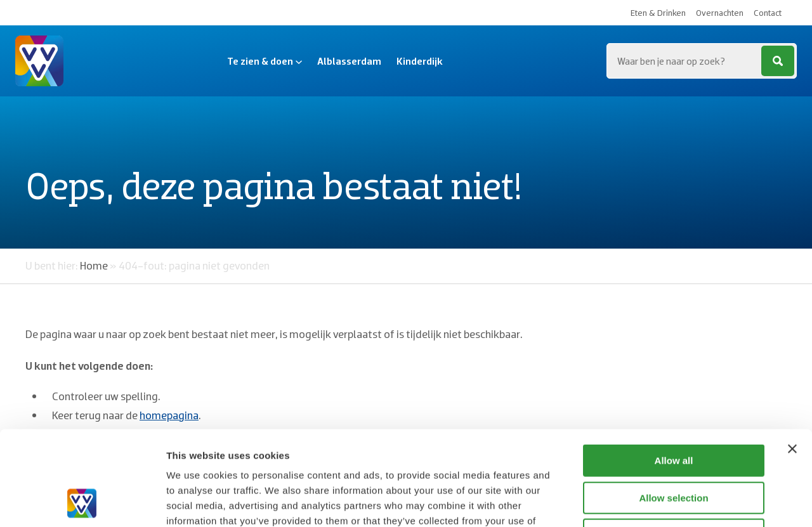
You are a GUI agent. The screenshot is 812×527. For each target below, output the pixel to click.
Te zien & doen (265, 61)
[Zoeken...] (702, 61)
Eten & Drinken (658, 13)
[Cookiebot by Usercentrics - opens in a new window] (82, 502)
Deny (674, 446)
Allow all (674, 372)
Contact (768, 13)
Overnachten (720, 13)
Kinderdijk (420, 61)
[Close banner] (792, 360)
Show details (666, 502)
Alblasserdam (349, 61)
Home (94, 265)
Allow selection (673, 409)
